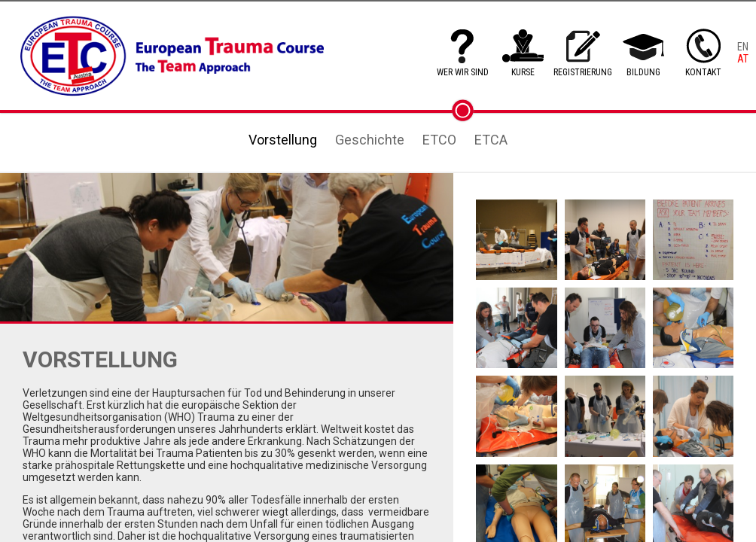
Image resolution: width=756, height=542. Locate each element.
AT (743, 59)
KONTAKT (703, 72)
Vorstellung (283, 140)
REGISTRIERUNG (583, 72)
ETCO (439, 140)
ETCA (491, 140)
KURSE (523, 72)
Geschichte (370, 140)
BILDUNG (643, 72)
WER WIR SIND (463, 72)
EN (743, 47)
